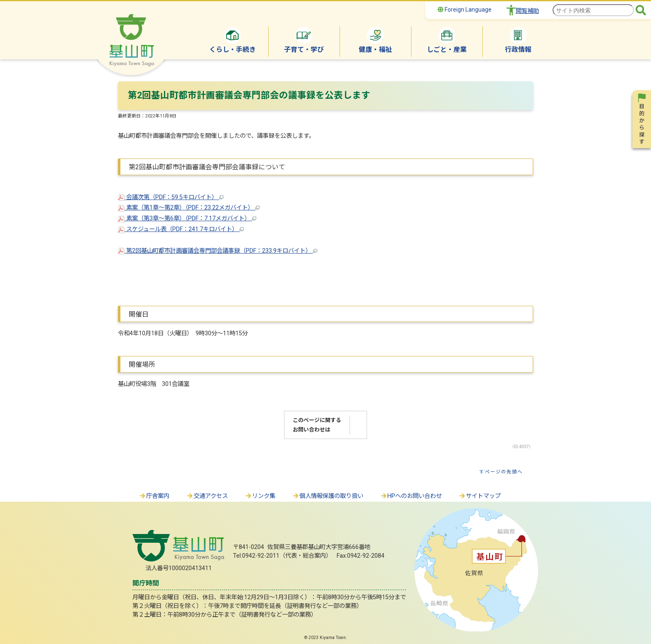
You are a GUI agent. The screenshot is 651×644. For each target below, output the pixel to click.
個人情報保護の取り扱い (328, 496)
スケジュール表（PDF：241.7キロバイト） (181, 229)
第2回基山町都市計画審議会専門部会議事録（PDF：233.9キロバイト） (218, 251)
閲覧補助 (527, 11)
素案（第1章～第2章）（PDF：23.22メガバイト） (189, 208)
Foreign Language (465, 10)
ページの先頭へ (504, 472)
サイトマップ (480, 496)
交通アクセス (207, 496)
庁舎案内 (154, 496)
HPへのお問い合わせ (411, 496)
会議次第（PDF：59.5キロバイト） (171, 197)
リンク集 (260, 496)
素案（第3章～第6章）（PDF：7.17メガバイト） (187, 218)
